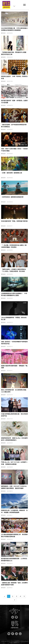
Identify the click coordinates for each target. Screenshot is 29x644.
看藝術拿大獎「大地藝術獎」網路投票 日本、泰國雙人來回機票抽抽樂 (14, 511)
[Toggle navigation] (24, 5)
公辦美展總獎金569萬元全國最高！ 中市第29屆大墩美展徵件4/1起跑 (14, 294)
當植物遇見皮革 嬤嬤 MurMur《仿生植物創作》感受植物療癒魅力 (14, 439)
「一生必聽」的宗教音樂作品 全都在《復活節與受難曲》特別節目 (14, 246)
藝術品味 (3, 33)
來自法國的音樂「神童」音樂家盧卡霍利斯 (14, 221)
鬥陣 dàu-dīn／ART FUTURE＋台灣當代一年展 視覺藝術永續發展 (14, 463)
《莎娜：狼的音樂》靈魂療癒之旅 (12, 173)
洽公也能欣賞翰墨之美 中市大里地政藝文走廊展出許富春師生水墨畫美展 (14, 29)
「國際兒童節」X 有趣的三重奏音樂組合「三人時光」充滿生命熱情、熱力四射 (14, 270)
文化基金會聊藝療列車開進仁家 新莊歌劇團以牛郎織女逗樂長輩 (14, 535)
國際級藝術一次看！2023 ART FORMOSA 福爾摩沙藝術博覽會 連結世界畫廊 (14, 487)
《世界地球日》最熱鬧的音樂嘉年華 (12, 197)
